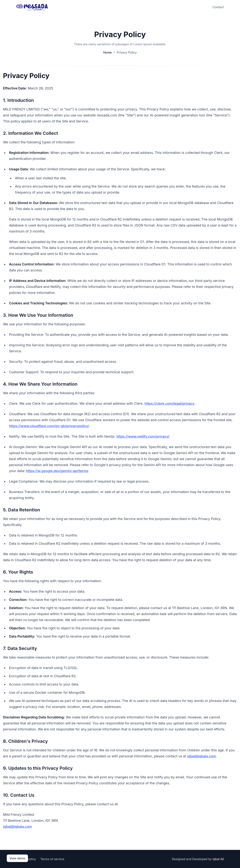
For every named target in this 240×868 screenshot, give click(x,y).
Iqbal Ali (218, 859)
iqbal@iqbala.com (201, 756)
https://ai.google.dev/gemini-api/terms (57, 471)
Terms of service (52, 859)
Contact (218, 7)
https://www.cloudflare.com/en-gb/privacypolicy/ (49, 426)
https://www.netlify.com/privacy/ (143, 436)
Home (108, 52)
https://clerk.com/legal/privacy (169, 403)
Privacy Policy (125, 52)
